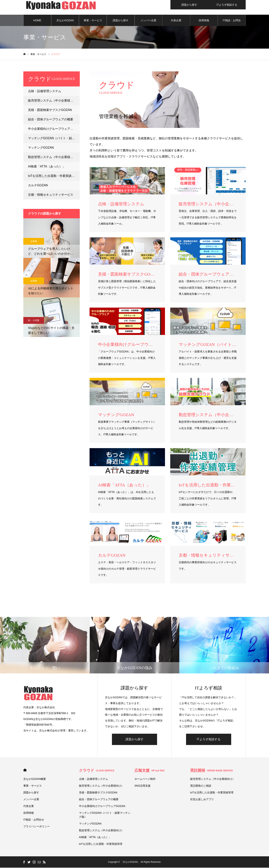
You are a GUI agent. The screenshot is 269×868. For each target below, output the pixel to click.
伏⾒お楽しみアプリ (202, 800)
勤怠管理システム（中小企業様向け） (54, 157)
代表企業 (176, 21)
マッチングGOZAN (41, 148)
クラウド (97, 771)
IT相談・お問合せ (232, 23)
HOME (37, 21)
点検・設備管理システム (45, 91)
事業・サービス (93, 21)
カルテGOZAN (38, 186)
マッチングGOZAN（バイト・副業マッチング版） (54, 139)
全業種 (34, 242)
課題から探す (121, 21)
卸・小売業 (34, 321)
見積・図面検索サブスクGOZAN (50, 110)
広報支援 (149, 771)
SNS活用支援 (142, 786)
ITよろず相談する (208, 740)
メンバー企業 (148, 21)
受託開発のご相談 (201, 786)
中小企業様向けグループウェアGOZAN (54, 129)
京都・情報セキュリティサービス (51, 195)
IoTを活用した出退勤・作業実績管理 (53, 176)
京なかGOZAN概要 (65, 23)
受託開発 (212, 771)
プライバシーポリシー (36, 827)
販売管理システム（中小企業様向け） (54, 101)
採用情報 (204, 21)
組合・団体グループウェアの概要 (51, 120)
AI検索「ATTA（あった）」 (47, 167)
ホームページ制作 (145, 779)
